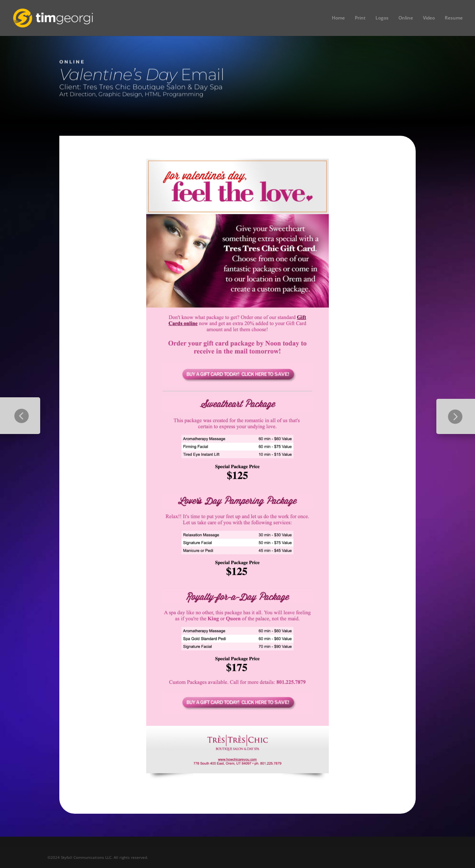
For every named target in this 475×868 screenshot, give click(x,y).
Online (406, 18)
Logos (382, 18)
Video (429, 18)
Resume (454, 18)
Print (360, 18)
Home (338, 18)
